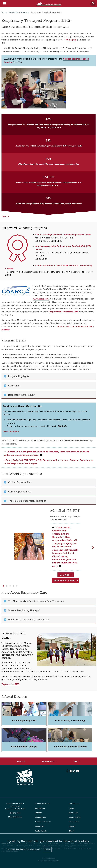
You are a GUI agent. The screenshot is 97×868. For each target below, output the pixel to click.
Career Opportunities (20, 492)
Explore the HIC (10, 684)
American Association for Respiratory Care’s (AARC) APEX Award (63, 248)
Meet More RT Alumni (65, 580)
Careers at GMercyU (43, 822)
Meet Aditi (64, 575)
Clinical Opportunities (20, 482)
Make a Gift (73, 813)
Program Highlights (19, 376)
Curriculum (14, 386)
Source (6, 216)
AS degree (71, 40)
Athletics (39, 813)
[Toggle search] (93, 4)
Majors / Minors (75, 817)
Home (4, 13)
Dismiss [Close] (47, 849)
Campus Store (41, 817)
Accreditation (40, 808)
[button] (3, 586)
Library (72, 808)
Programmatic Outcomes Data (63, 312)
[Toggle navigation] (4, 4)
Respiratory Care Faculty (21, 395)
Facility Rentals (41, 831)
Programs (25, 13)
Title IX (72, 831)
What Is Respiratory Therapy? (24, 610)
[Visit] (77, 761)
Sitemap (72, 826)
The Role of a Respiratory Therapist (27, 501)
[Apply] (21, 761)
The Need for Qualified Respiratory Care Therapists (36, 601)
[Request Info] (49, 761)
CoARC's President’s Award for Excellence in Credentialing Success (49, 267)
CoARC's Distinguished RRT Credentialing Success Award (63, 235)
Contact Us (39, 826)
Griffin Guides (74, 804)
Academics (14, 13)
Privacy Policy (74, 822)
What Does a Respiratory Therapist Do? (29, 620)
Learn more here (11, 431)
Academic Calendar (43, 804)
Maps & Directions (15, 817)
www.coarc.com (41, 299)
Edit (3, 791)
